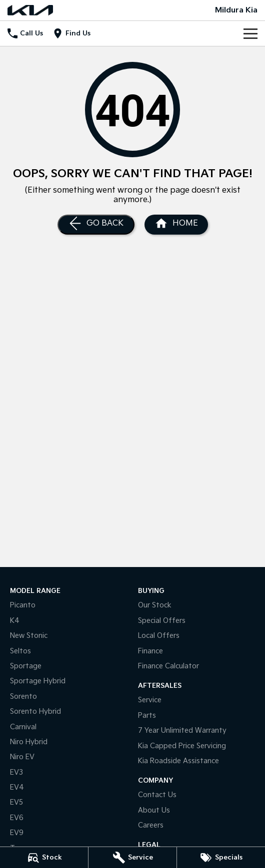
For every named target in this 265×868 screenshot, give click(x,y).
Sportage (26, 666)
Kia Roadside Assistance (178, 761)
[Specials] (221, 858)
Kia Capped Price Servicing (182, 746)
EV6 (17, 818)
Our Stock (155, 605)
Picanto (23, 605)
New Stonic (29, 636)
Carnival (23, 727)
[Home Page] (30, 10)
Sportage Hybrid (38, 681)
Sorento (23, 697)
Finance (150, 651)
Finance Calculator (168, 666)
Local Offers (159, 636)
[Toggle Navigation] (250, 33)
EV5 (16, 802)
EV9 (17, 833)
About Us (154, 810)
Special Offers (162, 621)
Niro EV (22, 757)
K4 (15, 621)
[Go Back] (96, 225)
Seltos (20, 651)
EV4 (17, 787)
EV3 (16, 772)
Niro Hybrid (29, 742)
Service (150, 700)
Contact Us (157, 795)
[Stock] (44, 858)
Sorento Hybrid (35, 712)
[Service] (132, 858)
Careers (151, 825)
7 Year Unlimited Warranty (182, 730)
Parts (147, 716)
